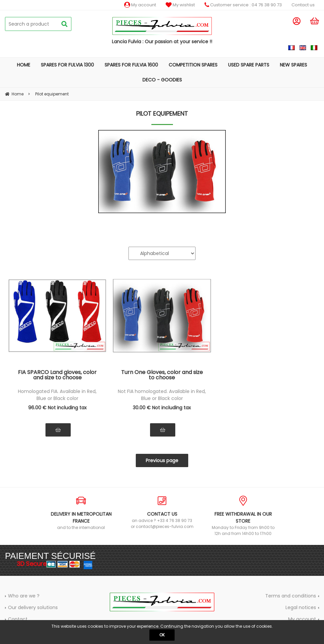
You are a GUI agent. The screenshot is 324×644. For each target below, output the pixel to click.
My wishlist (180, 5)
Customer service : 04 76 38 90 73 (243, 5)
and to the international (81, 513)
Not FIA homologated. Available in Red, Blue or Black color (162, 395)
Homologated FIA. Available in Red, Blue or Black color (57, 395)
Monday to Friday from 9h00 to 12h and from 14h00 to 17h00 (243, 516)
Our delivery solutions (33, 607)
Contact (18, 619)
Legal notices (301, 607)
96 (57, 408)
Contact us (303, 5)
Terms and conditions (291, 596)
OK (162, 635)
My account (140, 5)
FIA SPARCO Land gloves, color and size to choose (57, 376)
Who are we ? (24, 596)
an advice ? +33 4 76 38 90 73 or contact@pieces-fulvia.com (162, 513)
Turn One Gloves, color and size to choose (162, 376)
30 (162, 408)
